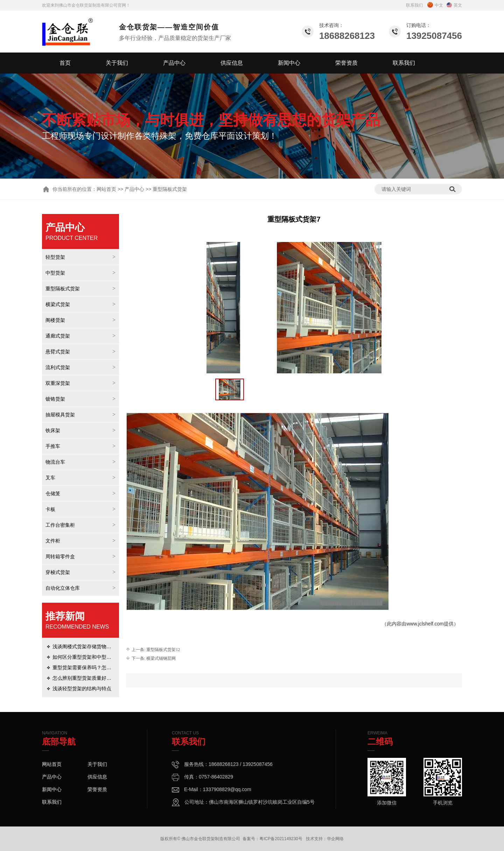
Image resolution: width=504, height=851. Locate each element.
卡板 (50, 509)
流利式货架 (58, 367)
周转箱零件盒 (60, 556)
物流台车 (55, 462)
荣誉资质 (346, 63)
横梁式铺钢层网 (161, 658)
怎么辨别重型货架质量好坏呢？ (87, 678)
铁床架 (53, 430)
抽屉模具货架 (60, 415)
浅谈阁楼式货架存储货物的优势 (87, 646)
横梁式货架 (58, 304)
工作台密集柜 (60, 525)
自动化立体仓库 (63, 588)
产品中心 (174, 63)
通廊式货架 (58, 336)
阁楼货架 (55, 320)
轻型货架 (55, 257)
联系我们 (414, 5)
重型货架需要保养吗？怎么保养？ (89, 667)
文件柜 (53, 541)
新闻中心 (289, 63)
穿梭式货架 (58, 572)
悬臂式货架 (58, 352)
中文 (435, 5)
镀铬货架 (55, 399)
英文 (454, 5)
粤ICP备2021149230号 (281, 839)
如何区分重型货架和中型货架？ (87, 657)
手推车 (53, 446)
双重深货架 (58, 383)
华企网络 (335, 839)
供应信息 (232, 63)
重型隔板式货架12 (163, 650)
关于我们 (117, 63)
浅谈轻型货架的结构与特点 (82, 689)
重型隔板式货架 (63, 289)
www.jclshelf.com (425, 624)
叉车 (50, 478)
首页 (65, 63)
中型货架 (55, 273)
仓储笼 (53, 493)
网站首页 (106, 189)
